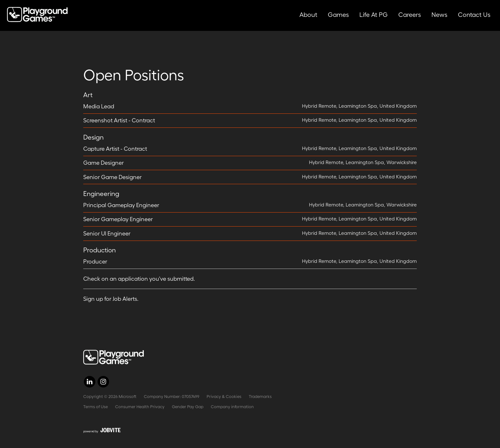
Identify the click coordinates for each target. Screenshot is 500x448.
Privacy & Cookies (224, 397)
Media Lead (99, 106)
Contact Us (474, 15)
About (308, 15)
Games (338, 15)
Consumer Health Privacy (140, 407)
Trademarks (260, 397)
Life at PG (374, 15)
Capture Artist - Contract (115, 149)
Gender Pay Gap (188, 407)
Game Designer (103, 163)
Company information (232, 407)
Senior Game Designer (112, 177)
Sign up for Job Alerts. (111, 299)
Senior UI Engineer (107, 234)
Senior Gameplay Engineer (118, 219)
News (439, 15)
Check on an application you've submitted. (139, 279)
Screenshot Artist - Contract (119, 120)
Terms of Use (96, 407)
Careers (410, 15)
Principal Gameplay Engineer (121, 205)
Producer (95, 262)
